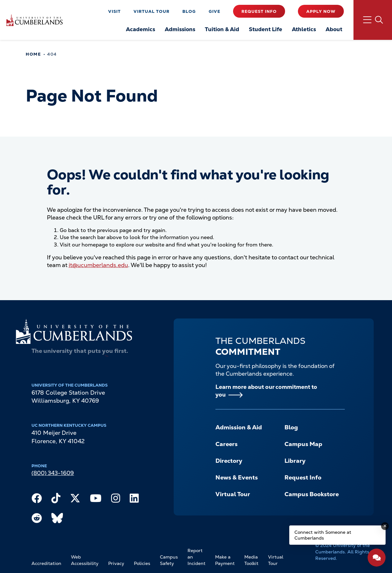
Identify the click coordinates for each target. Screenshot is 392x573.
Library (295, 461)
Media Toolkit (251, 560)
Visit (114, 11)
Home (33, 54)
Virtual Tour (152, 11)
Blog (189, 11)
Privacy (116, 563)
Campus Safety (169, 560)
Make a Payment (225, 560)
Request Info (259, 11)
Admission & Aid (239, 427)
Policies (142, 563)
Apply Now (321, 11)
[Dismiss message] (385, 526)
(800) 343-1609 (53, 473)
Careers (226, 444)
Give (214, 11)
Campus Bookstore (312, 494)
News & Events (237, 478)
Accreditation (46, 563)
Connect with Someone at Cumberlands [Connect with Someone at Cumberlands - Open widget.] (323, 535)
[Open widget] (377, 558)
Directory (229, 461)
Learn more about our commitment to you (266, 391)
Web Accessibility (85, 560)
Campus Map (303, 444)
